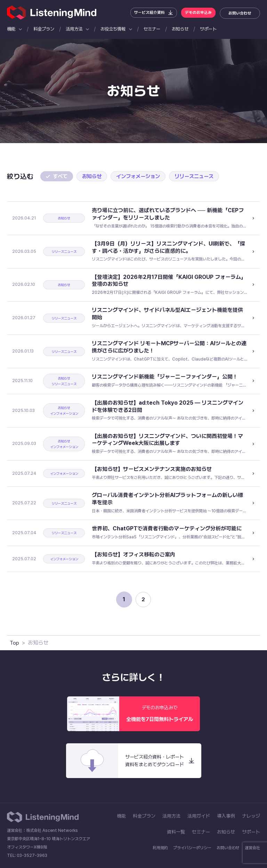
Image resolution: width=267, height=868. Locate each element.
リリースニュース (201, 176)
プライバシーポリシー (192, 848)
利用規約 (160, 848)
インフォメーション (142, 176)
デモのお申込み (197, 13)
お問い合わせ (240, 13)
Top (15, 643)
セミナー (152, 29)
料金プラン (44, 29)
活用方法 (74, 29)
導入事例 (226, 816)
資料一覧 (176, 832)
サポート (208, 29)
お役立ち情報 (113, 29)
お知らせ (180, 29)
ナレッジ (251, 816)
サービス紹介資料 (145, 13)
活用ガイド (199, 816)
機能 (11, 29)
